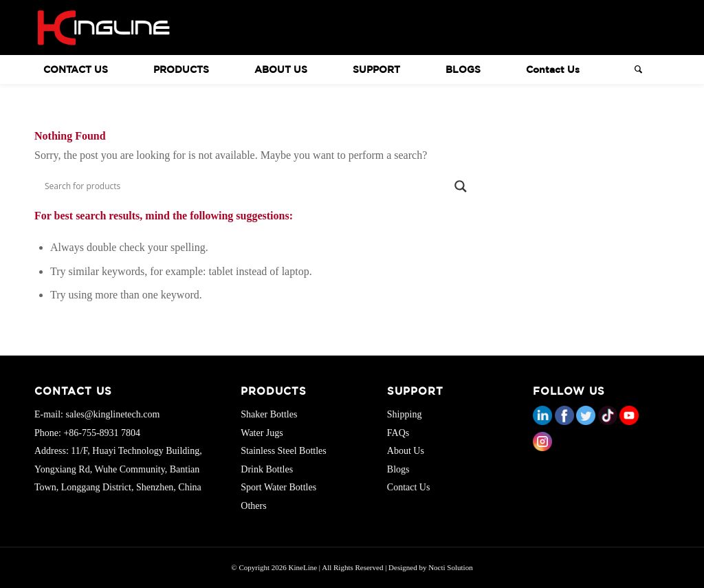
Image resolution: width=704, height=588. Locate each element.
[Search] (634, 69)
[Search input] (247, 186)
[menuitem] (89, 69)
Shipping (405, 414)
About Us (406, 451)
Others (253, 506)
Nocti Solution (450, 567)
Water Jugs (262, 433)
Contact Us (409, 487)
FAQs (398, 433)
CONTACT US (76, 69)
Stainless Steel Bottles (283, 451)
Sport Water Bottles (278, 487)
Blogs (398, 469)
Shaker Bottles (269, 414)
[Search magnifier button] (463, 186)
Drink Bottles (267, 469)
